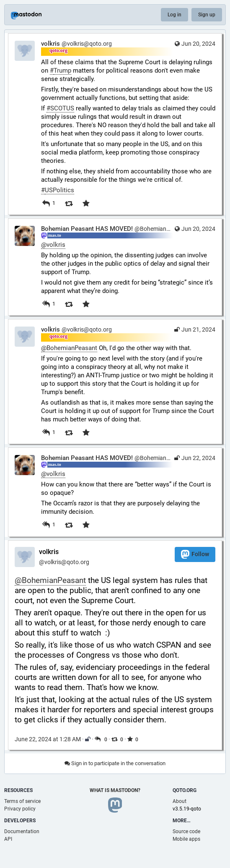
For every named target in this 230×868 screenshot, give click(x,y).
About (180, 801)
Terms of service (22, 801)
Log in (174, 15)
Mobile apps (186, 839)
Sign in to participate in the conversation (115, 763)
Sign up (207, 15)
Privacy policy (20, 809)
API (8, 839)
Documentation (22, 831)
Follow (195, 554)
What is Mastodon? (115, 790)
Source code (186, 831)
